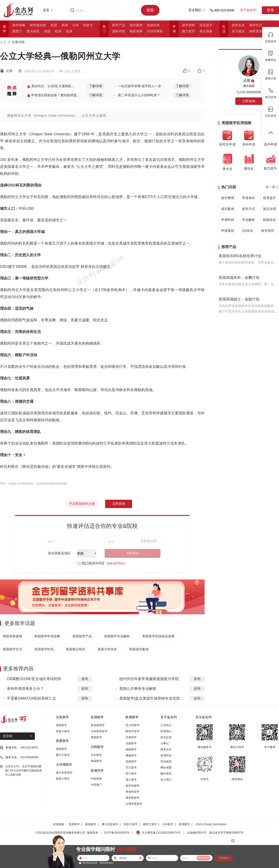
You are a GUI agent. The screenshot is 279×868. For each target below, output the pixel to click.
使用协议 (166, 755)
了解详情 (96, 86)
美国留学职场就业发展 (158, 636)
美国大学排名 (107, 649)
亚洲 (69, 31)
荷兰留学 (131, 774)
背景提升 (269, 198)
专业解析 (249, 220)
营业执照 (166, 762)
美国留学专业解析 (117, 636)
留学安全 (238, 25)
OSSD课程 (155, 31)
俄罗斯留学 (133, 798)
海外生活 (256, 25)
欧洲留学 (184, 824)
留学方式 (249, 209)
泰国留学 (96, 737)
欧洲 (58, 31)
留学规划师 (38, 25)
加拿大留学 (63, 731)
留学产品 (119, 25)
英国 (54, 25)
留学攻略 (19, 25)
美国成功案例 (139, 649)
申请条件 (249, 198)
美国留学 (61, 725)
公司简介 (166, 725)
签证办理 (269, 209)
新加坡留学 (98, 725)
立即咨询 (119, 504)
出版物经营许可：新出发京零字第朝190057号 (215, 833)
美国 (65, 25)
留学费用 (228, 198)
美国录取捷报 (12, 636)
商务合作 (166, 749)
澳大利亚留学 (64, 773)
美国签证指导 (76, 649)
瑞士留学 (131, 780)
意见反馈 (166, 737)
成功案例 (136, 25)
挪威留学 (131, 755)
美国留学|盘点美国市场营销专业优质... (151, 698)
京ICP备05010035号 (117, 833)
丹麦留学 (131, 737)
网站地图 (166, 768)
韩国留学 (96, 761)
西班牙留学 (133, 731)
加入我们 (166, 780)
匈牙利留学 (133, 786)
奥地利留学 (133, 792)
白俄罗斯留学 (134, 804)
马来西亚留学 (99, 731)
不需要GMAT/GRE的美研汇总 (31, 698)
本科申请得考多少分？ (25, 689)
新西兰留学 (63, 779)
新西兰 (17, 31)
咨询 (85, 679)
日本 (76, 25)
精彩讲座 (136, 31)
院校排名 (153, 25)
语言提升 (206, 25)
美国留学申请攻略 (47, 636)
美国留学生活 (12, 649)
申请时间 (228, 220)
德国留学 (131, 749)
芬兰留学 (131, 768)
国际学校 (119, 31)
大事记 (165, 743)
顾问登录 (166, 774)
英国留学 (61, 749)
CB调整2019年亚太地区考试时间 (34, 679)
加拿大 (88, 25)
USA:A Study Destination (211, 824)
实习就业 (238, 31)
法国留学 (131, 743)
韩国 (47, 31)
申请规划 (228, 231)
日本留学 (96, 755)
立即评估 (133, 553)
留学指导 (268, 231)
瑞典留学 (131, 762)
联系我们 (166, 731)
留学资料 (189, 25)
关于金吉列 (248, 10)
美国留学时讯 (44, 649)
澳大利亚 (33, 31)
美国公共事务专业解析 (138, 689)
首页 (3, 42)
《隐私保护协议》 (116, 563)
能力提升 (189, 31)
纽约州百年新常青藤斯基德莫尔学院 (149, 679)
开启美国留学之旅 (82, 504)
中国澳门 (96, 785)
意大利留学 (133, 725)
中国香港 (96, 779)
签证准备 (206, 31)
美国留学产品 (82, 636)
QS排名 (248, 231)
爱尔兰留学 (63, 755)
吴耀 (6, 71)
